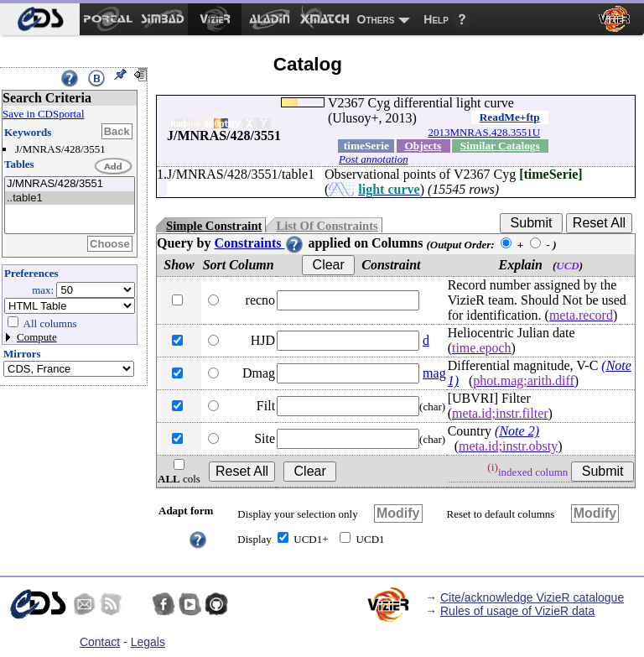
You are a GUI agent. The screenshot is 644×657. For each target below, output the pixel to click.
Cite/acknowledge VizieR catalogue (532, 597)
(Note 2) (517, 431)
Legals (148, 642)
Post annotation (374, 159)
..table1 (70, 198)
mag (434, 373)
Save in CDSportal (44, 114)
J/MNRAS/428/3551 (70, 184)
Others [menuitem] (376, 19)
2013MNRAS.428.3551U (484, 132)
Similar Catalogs (500, 146)
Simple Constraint (214, 226)
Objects (423, 146)
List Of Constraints (327, 226)
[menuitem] (40, 19)
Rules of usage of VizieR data (517, 611)
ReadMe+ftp (510, 117)
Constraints (259, 243)
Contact (100, 642)
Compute (37, 337)
